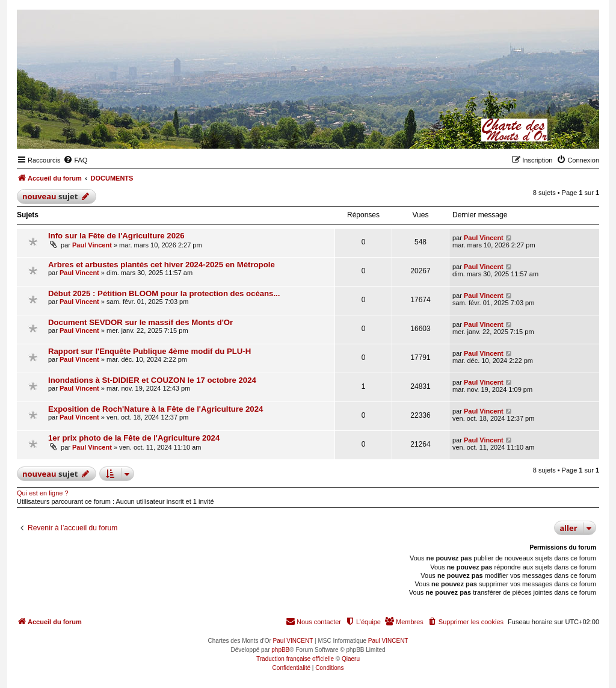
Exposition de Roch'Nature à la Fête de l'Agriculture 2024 (156, 409)
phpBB (280, 650)
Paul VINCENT (293, 641)
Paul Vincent (92, 245)
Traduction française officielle (295, 659)
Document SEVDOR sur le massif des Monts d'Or (140, 322)
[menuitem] (75, 160)
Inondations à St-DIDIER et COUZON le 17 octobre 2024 (152, 380)
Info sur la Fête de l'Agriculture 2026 (116, 236)
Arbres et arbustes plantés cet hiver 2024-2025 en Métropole (162, 265)
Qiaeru (351, 659)
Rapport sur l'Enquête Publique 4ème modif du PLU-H (149, 351)
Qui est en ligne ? (43, 493)
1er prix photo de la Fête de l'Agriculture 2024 (134, 438)
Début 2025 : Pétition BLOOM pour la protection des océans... (164, 293)
